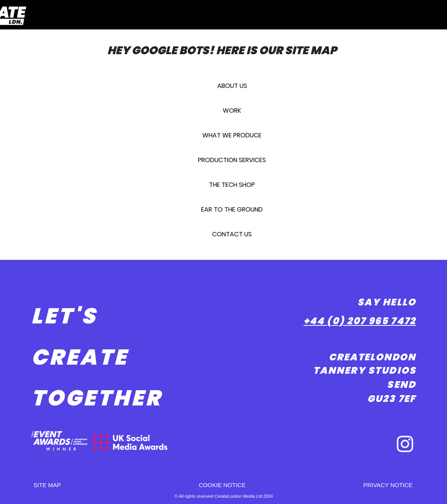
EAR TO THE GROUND (232, 209)
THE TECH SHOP (232, 185)
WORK (232, 110)
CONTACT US (232, 234)
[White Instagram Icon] (405, 444)
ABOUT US (232, 86)
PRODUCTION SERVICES (232, 160)
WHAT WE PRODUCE (232, 135)
